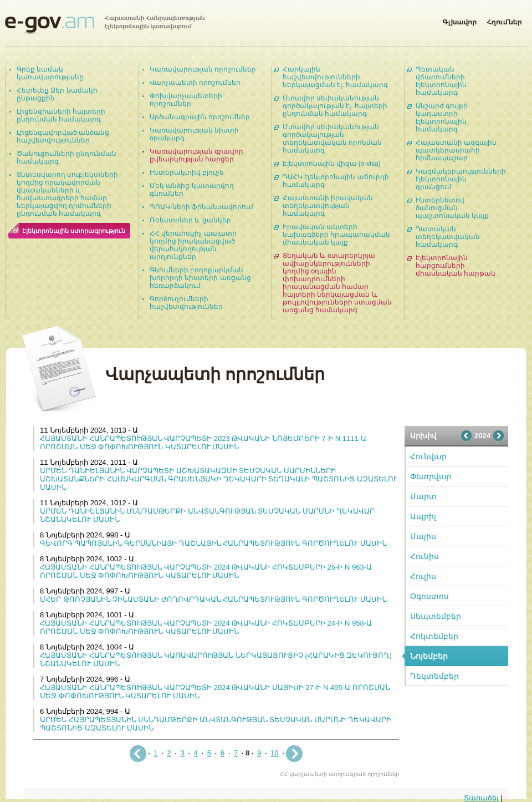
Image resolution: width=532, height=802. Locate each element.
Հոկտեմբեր (434, 636)
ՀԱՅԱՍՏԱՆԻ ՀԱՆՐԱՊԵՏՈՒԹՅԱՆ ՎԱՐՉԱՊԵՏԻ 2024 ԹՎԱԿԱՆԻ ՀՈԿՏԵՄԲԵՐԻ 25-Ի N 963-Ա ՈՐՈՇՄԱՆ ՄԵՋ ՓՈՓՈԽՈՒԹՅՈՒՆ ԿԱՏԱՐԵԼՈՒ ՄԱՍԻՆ (206, 571)
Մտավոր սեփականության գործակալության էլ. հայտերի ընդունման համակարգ (335, 106)
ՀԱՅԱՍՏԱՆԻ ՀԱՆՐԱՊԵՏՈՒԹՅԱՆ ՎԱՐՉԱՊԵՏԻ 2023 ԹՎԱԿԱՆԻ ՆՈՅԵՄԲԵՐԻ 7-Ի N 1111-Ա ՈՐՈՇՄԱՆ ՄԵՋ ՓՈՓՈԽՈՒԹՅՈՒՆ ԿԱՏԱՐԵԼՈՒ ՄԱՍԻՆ (203, 443)
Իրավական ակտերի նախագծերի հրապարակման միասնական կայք (336, 235)
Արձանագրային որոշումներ (200, 117)
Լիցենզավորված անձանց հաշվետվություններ (63, 136)
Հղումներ (504, 20)
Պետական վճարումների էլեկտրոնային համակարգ (441, 81)
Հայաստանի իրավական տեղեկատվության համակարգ (328, 206)
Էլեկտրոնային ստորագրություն (74, 231)
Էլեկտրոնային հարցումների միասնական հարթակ (456, 266)
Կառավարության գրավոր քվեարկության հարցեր (196, 155)
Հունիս (424, 556)
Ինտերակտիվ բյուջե (187, 172)
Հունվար (428, 456)
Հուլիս (423, 576)
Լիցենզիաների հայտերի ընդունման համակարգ (61, 115)
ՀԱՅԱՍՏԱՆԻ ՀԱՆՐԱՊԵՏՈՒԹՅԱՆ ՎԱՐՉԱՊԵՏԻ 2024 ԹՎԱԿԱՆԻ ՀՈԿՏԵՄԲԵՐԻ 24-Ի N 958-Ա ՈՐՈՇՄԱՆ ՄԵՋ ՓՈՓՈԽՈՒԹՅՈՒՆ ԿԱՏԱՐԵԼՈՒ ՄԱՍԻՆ (206, 627)
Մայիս (423, 536)
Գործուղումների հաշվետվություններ (186, 303)
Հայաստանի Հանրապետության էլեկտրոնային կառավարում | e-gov (105, 25)
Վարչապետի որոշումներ (195, 83)
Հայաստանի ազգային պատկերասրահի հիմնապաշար (456, 150)
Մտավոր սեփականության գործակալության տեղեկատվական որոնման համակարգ (332, 139)
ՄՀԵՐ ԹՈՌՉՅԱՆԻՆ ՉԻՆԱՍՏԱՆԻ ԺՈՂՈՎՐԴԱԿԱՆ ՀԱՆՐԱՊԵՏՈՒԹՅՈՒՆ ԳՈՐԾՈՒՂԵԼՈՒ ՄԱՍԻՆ (213, 599)
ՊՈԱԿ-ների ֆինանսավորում (201, 207)
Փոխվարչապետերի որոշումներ (186, 100)
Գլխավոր (459, 20)
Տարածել (481, 798)
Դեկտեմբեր (434, 676)
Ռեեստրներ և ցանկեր (190, 220)
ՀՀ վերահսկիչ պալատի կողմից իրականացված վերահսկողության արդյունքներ (193, 245)
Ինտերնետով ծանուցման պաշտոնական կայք (452, 208)
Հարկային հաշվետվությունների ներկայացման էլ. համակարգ (335, 77)
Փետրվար (431, 476)
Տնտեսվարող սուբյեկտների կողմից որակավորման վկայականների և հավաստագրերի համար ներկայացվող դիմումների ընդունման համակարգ (67, 194)
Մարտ (423, 496)
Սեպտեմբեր (436, 616)
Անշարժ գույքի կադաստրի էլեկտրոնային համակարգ (442, 118)
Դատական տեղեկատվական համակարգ (448, 237)
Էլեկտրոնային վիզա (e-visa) (332, 164)
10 (274, 753)
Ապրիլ (423, 516)
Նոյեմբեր (429, 656)
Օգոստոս (429, 596)
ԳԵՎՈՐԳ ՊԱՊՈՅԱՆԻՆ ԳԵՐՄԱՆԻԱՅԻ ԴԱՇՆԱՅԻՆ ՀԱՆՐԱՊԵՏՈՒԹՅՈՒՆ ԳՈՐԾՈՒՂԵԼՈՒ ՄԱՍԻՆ (213, 543)
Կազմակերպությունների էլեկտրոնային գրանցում (461, 179)
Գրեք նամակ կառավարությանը (50, 73)
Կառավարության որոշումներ (203, 69)
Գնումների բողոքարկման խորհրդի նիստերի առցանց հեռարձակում (200, 278)
